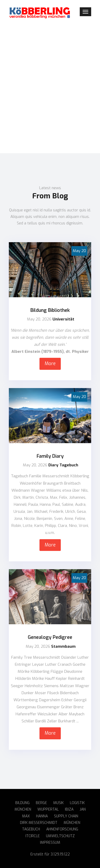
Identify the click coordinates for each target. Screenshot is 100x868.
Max (26, 816)
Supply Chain (66, 816)
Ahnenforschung (62, 829)
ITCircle (33, 836)
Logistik (77, 803)
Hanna (42, 816)
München (23, 809)
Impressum (50, 843)
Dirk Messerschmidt (39, 823)
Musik (58, 803)
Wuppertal (48, 809)
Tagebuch (31, 829)
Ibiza (69, 809)
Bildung (22, 803)
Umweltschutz (60, 836)
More (50, 364)
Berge (41, 803)
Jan (83, 809)
